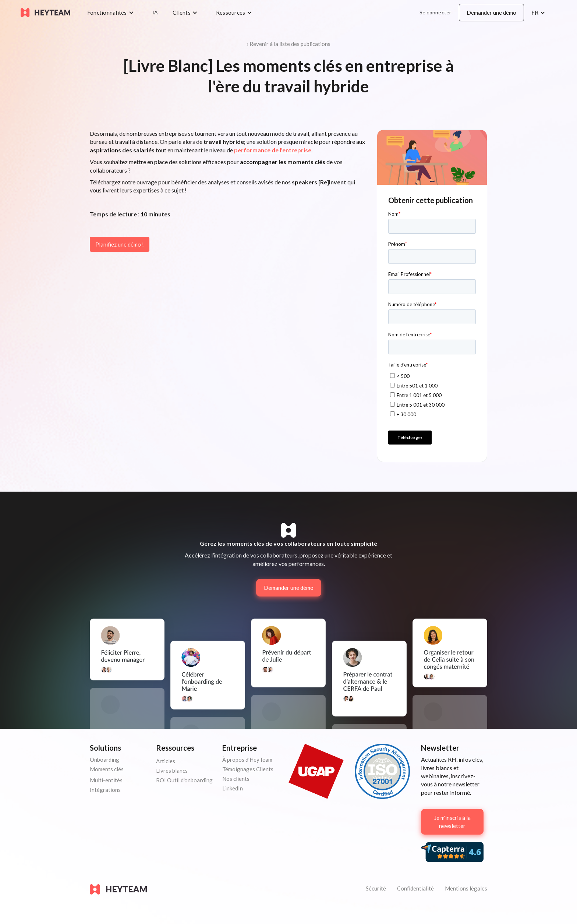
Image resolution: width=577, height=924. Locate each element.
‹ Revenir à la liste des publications (288, 44)
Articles (166, 761)
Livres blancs (172, 771)
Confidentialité (415, 888)
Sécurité (376, 888)
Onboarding (105, 760)
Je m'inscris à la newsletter (452, 822)
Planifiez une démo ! (120, 244)
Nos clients (236, 779)
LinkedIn (233, 788)
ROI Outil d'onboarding (184, 780)
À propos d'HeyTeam (247, 760)
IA (155, 12)
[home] (45, 12)
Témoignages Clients (248, 769)
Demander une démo (491, 13)
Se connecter (436, 12)
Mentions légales (466, 888)
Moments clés (107, 769)
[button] (112, 13)
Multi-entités (106, 780)
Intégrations (105, 790)
